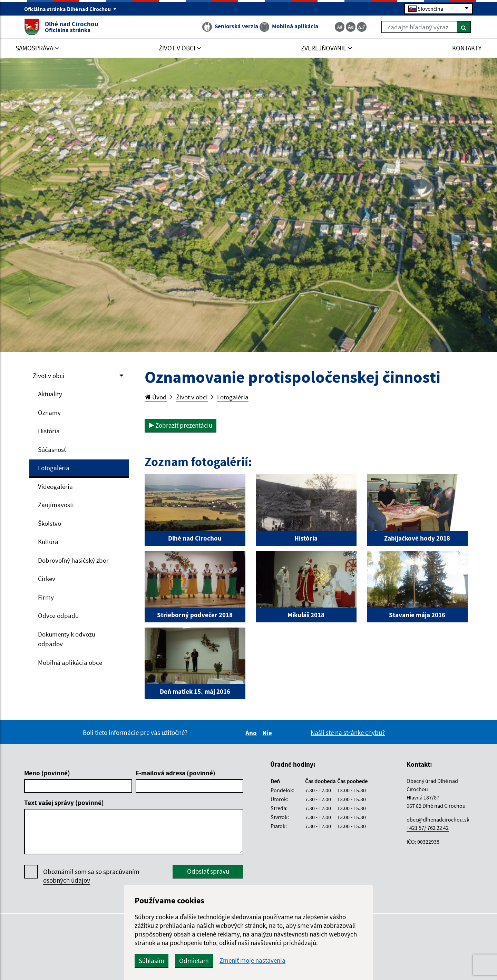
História (49, 431)
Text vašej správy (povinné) (64, 803)
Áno (252, 733)
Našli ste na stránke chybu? (348, 732)
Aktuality (50, 394)
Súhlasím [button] (152, 961)
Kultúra (48, 542)
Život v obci (49, 376)
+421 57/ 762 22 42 (428, 828)
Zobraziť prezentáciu (181, 425)
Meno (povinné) (47, 773)
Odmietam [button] (194, 961)
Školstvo (50, 523)
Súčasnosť (52, 449)
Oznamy (49, 413)
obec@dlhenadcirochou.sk (438, 819)
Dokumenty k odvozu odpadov (67, 639)
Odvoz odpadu (58, 615)
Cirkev (47, 579)
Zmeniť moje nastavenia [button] (252, 960)
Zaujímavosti (56, 505)
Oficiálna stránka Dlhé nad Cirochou (70, 9)
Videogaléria (55, 486)
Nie (268, 733)
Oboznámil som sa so (91, 876)
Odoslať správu (208, 871)
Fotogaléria (54, 468)
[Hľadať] (464, 27)
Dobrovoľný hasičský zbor (73, 560)
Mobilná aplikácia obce (70, 662)
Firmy (46, 597)
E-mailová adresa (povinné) (176, 773)
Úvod (156, 397)
